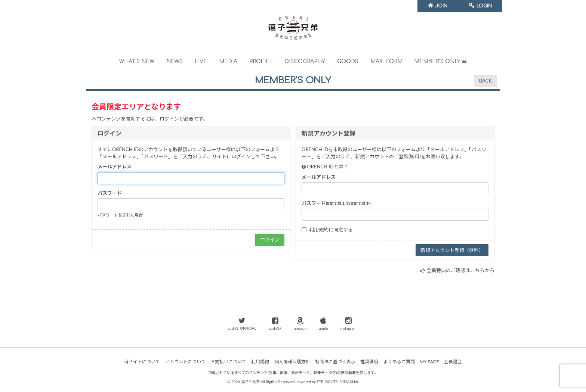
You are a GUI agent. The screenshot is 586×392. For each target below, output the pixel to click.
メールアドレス (115, 167)
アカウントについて (185, 362)
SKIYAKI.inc (349, 382)
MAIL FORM (386, 61)
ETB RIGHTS (327, 382)
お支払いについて (228, 362)
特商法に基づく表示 (335, 362)
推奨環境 (369, 362)
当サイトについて (142, 362)
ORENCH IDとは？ (327, 167)
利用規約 (319, 230)
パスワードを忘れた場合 (120, 215)
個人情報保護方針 (292, 362)
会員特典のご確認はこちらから (460, 270)
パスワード (110, 193)
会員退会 (453, 362)
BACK (485, 81)
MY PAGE (429, 362)
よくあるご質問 (399, 362)
